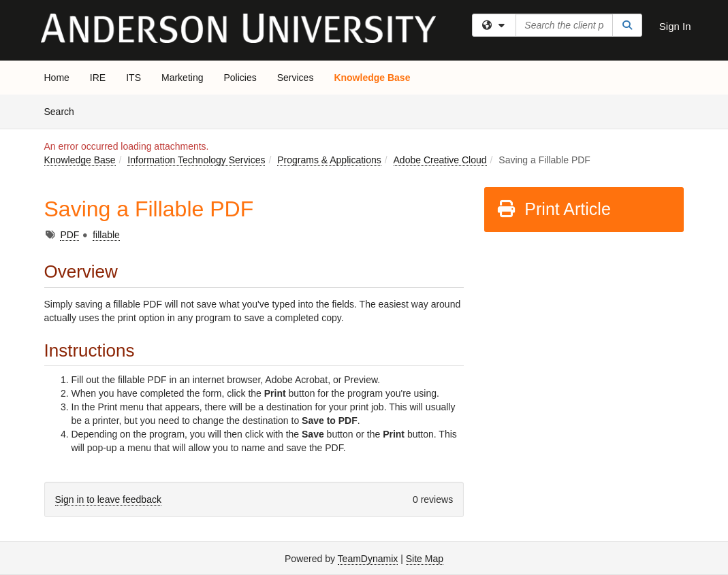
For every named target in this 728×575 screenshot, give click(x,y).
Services (296, 78)
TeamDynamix (368, 559)
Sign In (675, 26)
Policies (240, 78)
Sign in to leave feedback (108, 499)
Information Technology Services (196, 160)
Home (57, 78)
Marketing (182, 78)
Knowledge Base (372, 78)
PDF (69, 235)
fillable (106, 235)
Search (64, 111)
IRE (98, 78)
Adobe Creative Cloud (440, 160)
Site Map (425, 559)
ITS (133, 78)
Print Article (553, 209)
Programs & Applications (329, 160)
